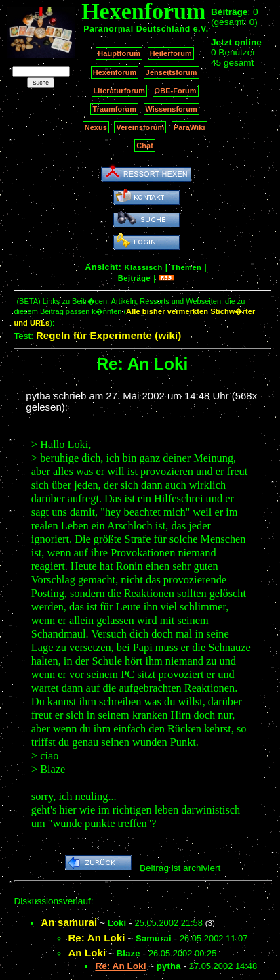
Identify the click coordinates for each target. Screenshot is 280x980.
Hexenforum (115, 72)
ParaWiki (189, 127)
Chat (145, 146)
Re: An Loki (96, 938)
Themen (186, 267)
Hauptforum (119, 53)
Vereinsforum (140, 127)
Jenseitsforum (172, 72)
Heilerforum (171, 53)
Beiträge (134, 278)
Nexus (96, 127)
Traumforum (114, 109)
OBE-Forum (176, 91)
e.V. (201, 29)
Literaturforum (119, 91)
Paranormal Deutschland (137, 29)
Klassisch (143, 267)
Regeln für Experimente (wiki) (109, 335)
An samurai (69, 922)
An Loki (87, 953)
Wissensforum (172, 109)
